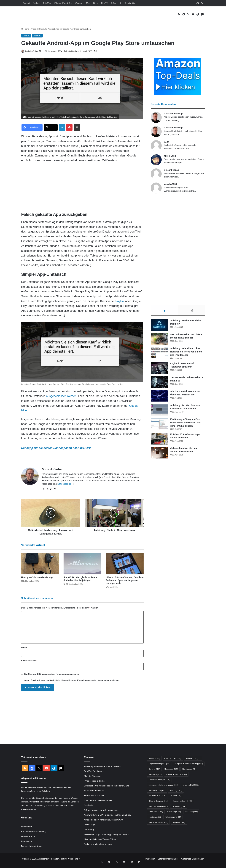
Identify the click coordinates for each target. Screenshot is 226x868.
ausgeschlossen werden (61, 396)
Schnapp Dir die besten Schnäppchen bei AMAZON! (56, 448)
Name (25, 647)
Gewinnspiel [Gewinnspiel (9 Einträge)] (189, 769)
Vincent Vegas (171, 170)
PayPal (120, 301)
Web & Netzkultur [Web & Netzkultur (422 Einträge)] (158, 823)
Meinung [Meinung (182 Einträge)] (176, 791)
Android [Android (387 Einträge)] (154, 759)
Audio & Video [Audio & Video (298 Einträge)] (173, 759)
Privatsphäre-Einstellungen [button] (192, 859)
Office (114, 3)
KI (120, 3)
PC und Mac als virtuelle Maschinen (101, 810)
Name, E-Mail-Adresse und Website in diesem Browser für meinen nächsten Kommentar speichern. (72, 680)
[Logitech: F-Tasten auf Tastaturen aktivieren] (159, 369)
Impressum (26, 841)
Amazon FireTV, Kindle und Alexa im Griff (104, 820)
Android (37, 3)
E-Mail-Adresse (29, 661)
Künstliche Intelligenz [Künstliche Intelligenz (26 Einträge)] (159, 780)
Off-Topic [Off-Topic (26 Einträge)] (175, 796)
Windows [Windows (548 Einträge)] (179, 823)
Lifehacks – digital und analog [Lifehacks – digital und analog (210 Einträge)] (163, 785)
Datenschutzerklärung (32, 846)
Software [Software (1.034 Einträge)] (174, 812)
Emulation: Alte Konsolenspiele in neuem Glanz (106, 786)
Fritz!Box (47, 3)
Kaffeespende (64, 484)
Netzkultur (89, 805)
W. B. (167, 142)
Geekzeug (89, 830)
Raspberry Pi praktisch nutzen (98, 801)
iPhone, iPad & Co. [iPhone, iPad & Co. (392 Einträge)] (176, 775)
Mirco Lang (170, 156)
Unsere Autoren (29, 837)
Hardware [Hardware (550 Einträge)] (155, 775)
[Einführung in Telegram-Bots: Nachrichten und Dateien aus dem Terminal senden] (159, 425)
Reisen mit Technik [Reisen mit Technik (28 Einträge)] (182, 801)
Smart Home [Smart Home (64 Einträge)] (156, 812)
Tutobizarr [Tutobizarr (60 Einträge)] (155, 817)
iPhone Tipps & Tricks (94, 781)
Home (25, 29)
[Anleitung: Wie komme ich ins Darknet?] (159, 327)
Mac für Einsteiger (93, 776)
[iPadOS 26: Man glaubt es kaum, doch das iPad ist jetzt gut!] (82, 564)
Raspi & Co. (130, 3)
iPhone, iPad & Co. (63, 3)
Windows (79, 3)
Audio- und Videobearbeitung (98, 844)
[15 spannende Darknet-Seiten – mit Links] (159, 383)
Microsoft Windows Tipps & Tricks (100, 839)
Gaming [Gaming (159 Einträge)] (154, 769)
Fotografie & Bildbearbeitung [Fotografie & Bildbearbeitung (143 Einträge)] (188, 764)
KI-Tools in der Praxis (94, 791)
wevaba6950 (170, 184)
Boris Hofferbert (34, 51)
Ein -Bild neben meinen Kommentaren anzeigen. (52, 674)
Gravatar (32, 674)
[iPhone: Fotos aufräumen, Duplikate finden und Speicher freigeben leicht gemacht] (125, 564)
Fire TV (105, 3)
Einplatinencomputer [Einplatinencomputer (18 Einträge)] (159, 764)
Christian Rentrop (173, 114)
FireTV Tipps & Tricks (94, 796)
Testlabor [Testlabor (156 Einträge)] (191, 812)
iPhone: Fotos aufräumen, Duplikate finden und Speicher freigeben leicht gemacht (125, 580)
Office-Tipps (90, 825)
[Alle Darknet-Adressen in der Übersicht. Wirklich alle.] (159, 397)
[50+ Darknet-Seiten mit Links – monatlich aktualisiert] (159, 340)
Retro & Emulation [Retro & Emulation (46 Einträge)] (158, 807)
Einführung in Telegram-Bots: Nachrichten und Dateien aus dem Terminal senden (186, 424)
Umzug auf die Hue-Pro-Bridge (37, 577)
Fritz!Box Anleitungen (94, 771)
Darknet (26, 3)
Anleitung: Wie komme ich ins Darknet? (103, 766)
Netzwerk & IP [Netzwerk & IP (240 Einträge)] (157, 796)
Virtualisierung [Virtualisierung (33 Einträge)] (173, 817)
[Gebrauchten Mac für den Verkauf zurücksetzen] (159, 454)
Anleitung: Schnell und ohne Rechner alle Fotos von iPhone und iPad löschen (186, 353)
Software (37, 36)
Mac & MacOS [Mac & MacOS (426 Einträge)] (157, 791)
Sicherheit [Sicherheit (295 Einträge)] (179, 807)
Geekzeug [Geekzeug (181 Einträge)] (171, 769)
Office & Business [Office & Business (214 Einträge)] (158, 801)
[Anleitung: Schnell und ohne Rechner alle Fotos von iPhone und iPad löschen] (159, 354)
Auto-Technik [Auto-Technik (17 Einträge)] (193, 759)
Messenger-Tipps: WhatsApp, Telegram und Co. (107, 835)
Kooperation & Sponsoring (34, 832)
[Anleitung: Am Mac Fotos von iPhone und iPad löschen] (159, 411)
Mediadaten (27, 827)
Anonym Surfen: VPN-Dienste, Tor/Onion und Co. (107, 815)
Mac (88, 3)
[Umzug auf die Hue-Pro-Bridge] (40, 564)
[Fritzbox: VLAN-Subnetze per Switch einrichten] (159, 440)
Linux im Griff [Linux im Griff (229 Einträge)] (191, 785)
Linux (96, 3)
